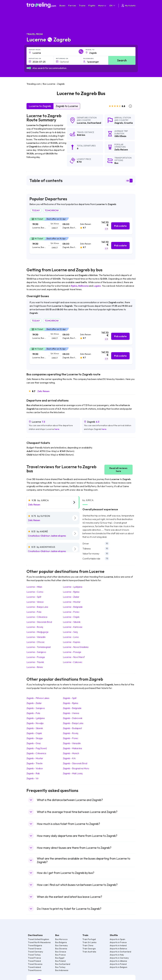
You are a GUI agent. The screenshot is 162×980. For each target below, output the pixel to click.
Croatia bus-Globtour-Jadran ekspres (47, 536)
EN (113, 6)
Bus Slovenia (61, 949)
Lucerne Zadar (71, 597)
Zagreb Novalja (35, 723)
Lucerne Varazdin (36, 637)
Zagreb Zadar (34, 703)
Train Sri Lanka (89, 942)
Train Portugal (89, 939)
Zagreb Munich (71, 753)
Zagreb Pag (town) (37, 748)
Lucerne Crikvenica (37, 617)
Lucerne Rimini (35, 667)
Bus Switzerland (63, 964)
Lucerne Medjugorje (37, 632)
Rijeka (74, 286)
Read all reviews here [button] (118, 470)
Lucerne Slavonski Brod (39, 622)
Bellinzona (83, 286)
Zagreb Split (70, 698)
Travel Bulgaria (35, 945)
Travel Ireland (34, 967)
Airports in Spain (117, 939)
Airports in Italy (117, 955)
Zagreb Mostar (35, 758)
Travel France (34, 958)
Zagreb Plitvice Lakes (38, 698)
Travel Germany (35, 952)
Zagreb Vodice (35, 768)
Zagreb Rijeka (70, 703)
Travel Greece (35, 949)
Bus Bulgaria (61, 942)
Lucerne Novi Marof (74, 657)
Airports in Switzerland (120, 952)
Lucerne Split (34, 597)
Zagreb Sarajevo (36, 708)
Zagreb (119, 123)
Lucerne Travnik (35, 662)
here (57, 429)
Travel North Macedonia (39, 942)
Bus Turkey (60, 967)
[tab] (81, 226)
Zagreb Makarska (72, 748)
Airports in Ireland (118, 945)
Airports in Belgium (118, 967)
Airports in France (118, 942)
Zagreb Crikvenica (36, 753)
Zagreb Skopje (35, 738)
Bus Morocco (61, 939)
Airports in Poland (118, 964)
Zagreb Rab (33, 773)
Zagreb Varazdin (72, 743)
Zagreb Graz (34, 743)
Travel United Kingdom (39, 939)
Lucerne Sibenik (72, 622)
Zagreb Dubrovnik (73, 718)
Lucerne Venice (35, 602)
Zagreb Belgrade (72, 708)
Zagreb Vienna (71, 713)
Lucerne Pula (34, 612)
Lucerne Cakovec (73, 662)
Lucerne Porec (71, 612)
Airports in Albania (118, 961)
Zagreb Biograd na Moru (76, 768)
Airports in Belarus (118, 949)
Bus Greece (61, 952)
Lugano (97, 286)
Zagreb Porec (71, 738)
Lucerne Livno (71, 637)
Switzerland (94, 123)
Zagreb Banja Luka (73, 723)
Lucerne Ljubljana (73, 587)
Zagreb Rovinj (71, 733)
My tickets (128, 6)
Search (122, 60)
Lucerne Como (35, 592)
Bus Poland (60, 961)
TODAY (36, 210)
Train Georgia (89, 949)
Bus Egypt (60, 958)
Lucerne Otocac (36, 642)
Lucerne (82, 123)
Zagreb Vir (33, 778)
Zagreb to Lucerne (67, 106)
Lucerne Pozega (36, 657)
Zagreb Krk (69, 758)
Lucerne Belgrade (73, 607)
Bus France (60, 955)
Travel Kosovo (35, 970)
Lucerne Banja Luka (37, 607)
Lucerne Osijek (71, 617)
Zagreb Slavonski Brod (75, 763)
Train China (88, 945)
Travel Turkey (34, 955)
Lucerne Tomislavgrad (39, 647)
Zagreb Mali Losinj (73, 773)
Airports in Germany (119, 958)
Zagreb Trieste (35, 763)
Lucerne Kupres (72, 642)
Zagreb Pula (33, 713)
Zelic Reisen (43, 391)
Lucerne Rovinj (35, 627)
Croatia (128, 123)
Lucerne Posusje (72, 652)
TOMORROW (52, 210)
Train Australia (89, 952)
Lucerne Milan (34, 587)
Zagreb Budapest (72, 728)
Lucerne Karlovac (73, 627)
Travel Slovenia (35, 964)
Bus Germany (61, 945)
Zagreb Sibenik (35, 728)
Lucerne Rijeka (71, 592)
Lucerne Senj (70, 632)
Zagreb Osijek (34, 733)
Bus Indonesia (62, 970)
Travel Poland (34, 961)
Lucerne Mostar (72, 602)
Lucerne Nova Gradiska (76, 647)
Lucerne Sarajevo (36, 652)
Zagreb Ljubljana (36, 718)
